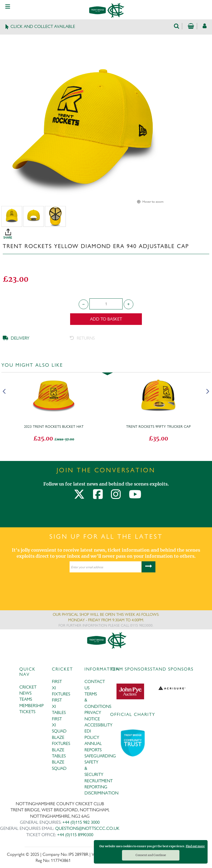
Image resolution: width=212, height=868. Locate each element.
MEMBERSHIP (31, 706)
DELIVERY (16, 338)
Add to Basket (106, 319)
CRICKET (28, 687)
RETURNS (82, 338)
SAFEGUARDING (100, 756)
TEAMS (26, 699)
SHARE (107, 232)
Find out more (195, 846)
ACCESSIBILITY (98, 725)
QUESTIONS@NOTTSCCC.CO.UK (87, 828)
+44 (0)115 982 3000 (81, 822)
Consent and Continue (151, 855)
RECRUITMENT (99, 781)
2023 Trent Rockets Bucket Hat (54, 426)
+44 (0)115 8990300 (75, 835)
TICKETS (27, 712)
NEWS (25, 693)
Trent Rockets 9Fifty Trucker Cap (158, 426)
